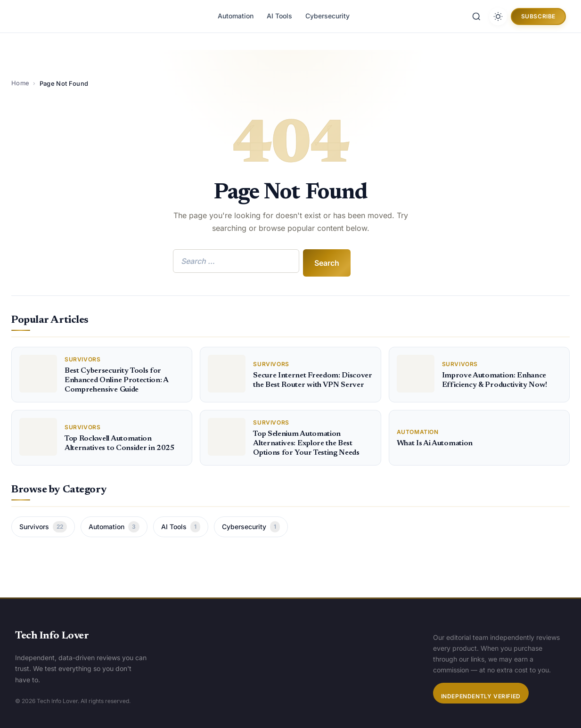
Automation (236, 16)
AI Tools (279, 16)
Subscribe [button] (538, 16)
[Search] (476, 16)
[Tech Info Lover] (57, 16)
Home (20, 83)
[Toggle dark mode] (498, 16)
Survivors (43, 527)
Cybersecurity (327, 16)
